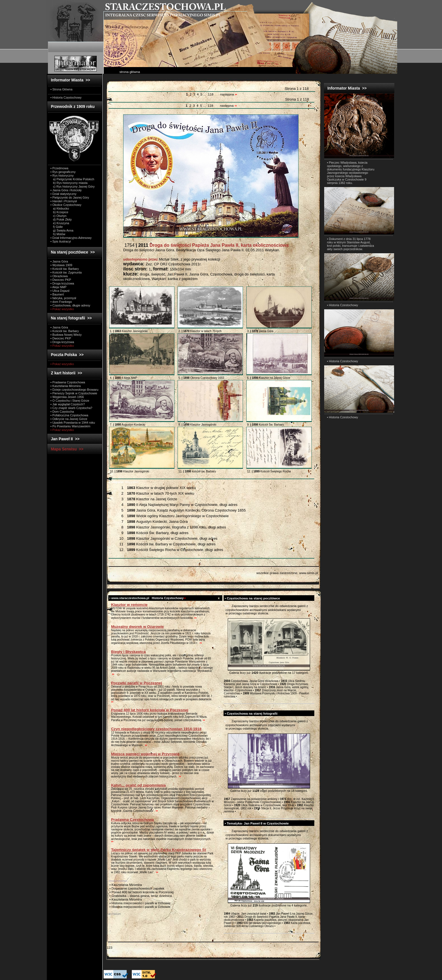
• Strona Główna (61, 89)
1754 (206, 245)
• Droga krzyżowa (62, 283)
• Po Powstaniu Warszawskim (70, 426)
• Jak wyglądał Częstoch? (68, 404)
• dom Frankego (61, 302)
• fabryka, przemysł (63, 298)
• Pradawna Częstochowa (68, 382)
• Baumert (57, 294)
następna (229, 94)
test (226, 606)
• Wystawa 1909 (61, 265)
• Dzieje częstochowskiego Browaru (74, 390)
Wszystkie (124, 482)
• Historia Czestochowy (342, 305)
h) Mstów (58, 234)
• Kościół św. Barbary (65, 269)
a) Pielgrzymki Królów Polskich (72, 179)
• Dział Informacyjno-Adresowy (71, 238)
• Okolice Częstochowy (66, 205)
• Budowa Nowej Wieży (66, 335)
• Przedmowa (59, 168)
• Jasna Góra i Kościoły (66, 190)
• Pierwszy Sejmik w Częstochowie (74, 393)
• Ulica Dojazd (60, 291)
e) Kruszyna (60, 223)
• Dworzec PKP (61, 280)
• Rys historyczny (62, 175)
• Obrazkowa (59, 276)
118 (211, 94)
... (205, 94)
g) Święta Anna (62, 230)
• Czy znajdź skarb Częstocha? (71, 408)
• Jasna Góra (59, 261)
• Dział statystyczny (63, 194)
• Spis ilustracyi (61, 241)
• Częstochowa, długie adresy (70, 305)
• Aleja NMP (58, 287)
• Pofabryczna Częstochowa (69, 415)
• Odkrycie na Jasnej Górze (69, 419)
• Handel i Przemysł (64, 201)
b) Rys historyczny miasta (69, 183)
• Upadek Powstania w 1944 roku (73, 423)
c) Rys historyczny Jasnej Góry (73, 186)
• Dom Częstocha (62, 412)
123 (110, 947)
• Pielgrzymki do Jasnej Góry (70, 197)
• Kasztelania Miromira (66, 386)
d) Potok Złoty (61, 219)
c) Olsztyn (58, 216)
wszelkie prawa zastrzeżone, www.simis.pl (287, 573)
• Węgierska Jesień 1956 (67, 397)
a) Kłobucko (60, 208)
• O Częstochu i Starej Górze (70, 401)
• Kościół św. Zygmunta (66, 272)
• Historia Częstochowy (66, 97)
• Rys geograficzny (63, 172)
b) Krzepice (59, 212)
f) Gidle (57, 227)
